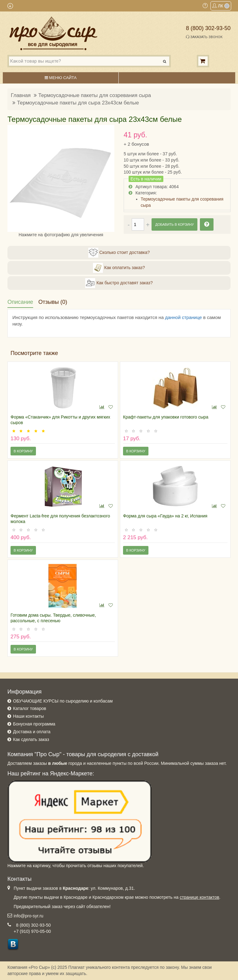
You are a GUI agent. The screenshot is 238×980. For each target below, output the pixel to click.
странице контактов (200, 897)
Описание (20, 302)
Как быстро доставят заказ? (119, 283)
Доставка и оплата (32, 732)
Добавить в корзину (174, 224)
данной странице (183, 317)
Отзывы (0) (53, 302)
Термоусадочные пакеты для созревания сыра (95, 95)
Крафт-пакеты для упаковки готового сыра (166, 417)
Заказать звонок (204, 37)
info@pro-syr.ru (29, 916)
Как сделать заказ (31, 739)
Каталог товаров (30, 708)
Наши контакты (28, 716)
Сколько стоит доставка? (119, 253)
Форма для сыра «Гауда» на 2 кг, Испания (165, 516)
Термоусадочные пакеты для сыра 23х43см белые (78, 103)
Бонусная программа (34, 724)
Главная (21, 95)
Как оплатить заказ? (119, 268)
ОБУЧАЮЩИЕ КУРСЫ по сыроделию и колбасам (63, 701)
